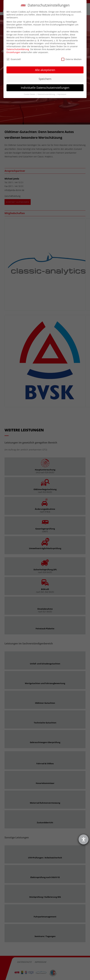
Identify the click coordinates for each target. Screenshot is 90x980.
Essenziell (14, 59)
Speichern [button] (45, 79)
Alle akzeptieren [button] (45, 70)
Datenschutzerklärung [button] (47, 94)
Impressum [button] (62, 94)
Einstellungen (13, 52)
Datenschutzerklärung (18, 49)
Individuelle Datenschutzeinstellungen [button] (45, 88)
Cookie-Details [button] (30, 94)
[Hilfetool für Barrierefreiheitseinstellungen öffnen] (84, 839)
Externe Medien (71, 59)
